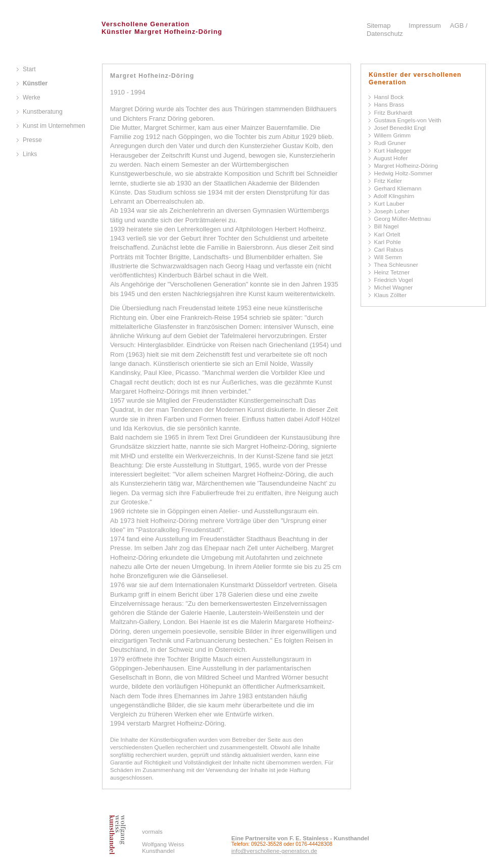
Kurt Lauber (389, 204)
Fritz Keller (388, 181)
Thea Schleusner (396, 265)
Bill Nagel (386, 226)
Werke (32, 98)
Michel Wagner (393, 287)
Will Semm (388, 257)
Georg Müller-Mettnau (402, 219)
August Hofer (391, 158)
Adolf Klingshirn (394, 196)
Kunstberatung (43, 112)
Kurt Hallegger (392, 151)
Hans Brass (389, 105)
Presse (32, 140)
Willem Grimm (392, 135)
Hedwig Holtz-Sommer (403, 173)
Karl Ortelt (387, 234)
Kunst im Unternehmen (54, 126)
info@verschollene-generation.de (274, 851)
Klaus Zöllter (390, 295)
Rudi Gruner (390, 143)
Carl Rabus (388, 250)
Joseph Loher (391, 211)
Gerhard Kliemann (397, 188)
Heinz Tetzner (392, 272)
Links (30, 154)
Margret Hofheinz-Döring (406, 166)
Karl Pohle (387, 242)
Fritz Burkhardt (393, 113)
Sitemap (379, 26)
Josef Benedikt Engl (399, 128)
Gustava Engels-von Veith (407, 120)
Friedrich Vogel (393, 280)
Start (29, 69)
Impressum (425, 26)
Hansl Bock (389, 97)
